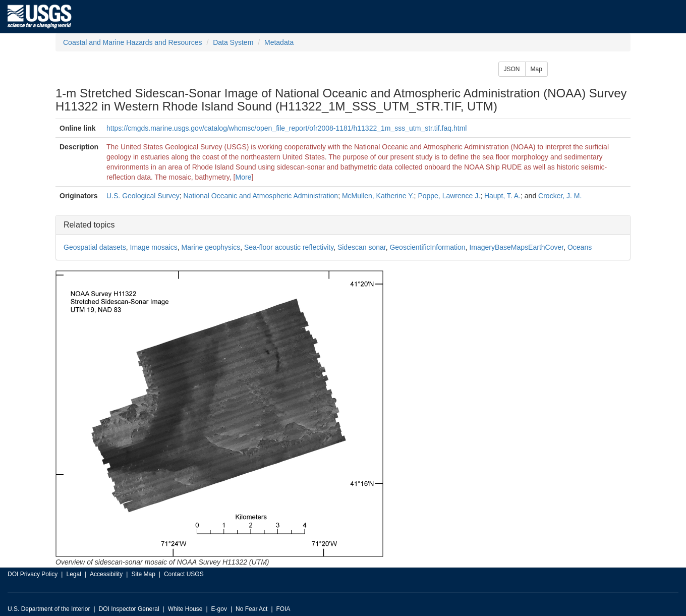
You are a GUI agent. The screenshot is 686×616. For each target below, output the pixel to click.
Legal (73, 574)
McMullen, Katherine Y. (378, 196)
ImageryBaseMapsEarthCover (516, 247)
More (244, 177)
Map (536, 69)
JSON (512, 69)
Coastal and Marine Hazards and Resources (132, 42)
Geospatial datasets (95, 247)
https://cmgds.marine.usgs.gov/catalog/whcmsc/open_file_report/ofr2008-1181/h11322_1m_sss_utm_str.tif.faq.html (287, 128)
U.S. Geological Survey (143, 196)
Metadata (279, 42)
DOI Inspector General (129, 609)
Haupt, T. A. (502, 196)
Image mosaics (154, 247)
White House (185, 609)
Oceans (580, 247)
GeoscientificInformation (427, 247)
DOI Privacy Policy (33, 574)
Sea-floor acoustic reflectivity (289, 247)
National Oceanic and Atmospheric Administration (261, 196)
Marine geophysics (211, 247)
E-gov (219, 609)
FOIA (283, 609)
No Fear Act (251, 609)
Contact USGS (184, 574)
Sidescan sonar (362, 247)
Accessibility (106, 574)
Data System (233, 42)
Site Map (143, 574)
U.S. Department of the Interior (49, 609)
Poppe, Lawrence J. (449, 196)
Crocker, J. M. (560, 196)
